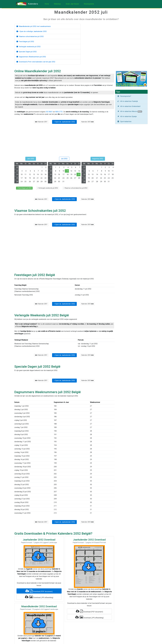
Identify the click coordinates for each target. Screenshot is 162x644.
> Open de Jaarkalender (64, 122)
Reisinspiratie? (124, 96)
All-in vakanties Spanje (127, 116)
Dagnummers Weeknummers (31, 57)
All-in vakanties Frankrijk (128, 101)
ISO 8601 (49, 112)
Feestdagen (25, 42)
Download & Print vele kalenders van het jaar (36, 62)
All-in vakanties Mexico (130, 111)
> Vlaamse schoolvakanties (75, 188)
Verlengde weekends (29, 47)
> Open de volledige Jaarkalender (32, 31)
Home (47, 4)
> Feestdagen (24, 188)
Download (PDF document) (39, 591)
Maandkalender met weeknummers (34, 26)
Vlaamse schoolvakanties (30, 36)
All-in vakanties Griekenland (129, 106)
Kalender (41, 122)
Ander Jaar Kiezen (72, 4)
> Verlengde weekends (48, 188)
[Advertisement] (64, 141)
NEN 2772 (59, 112)
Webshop (57, 4)
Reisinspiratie (89, 4)
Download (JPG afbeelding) (39, 597)
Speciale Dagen (27, 52)
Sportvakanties (124, 122)
